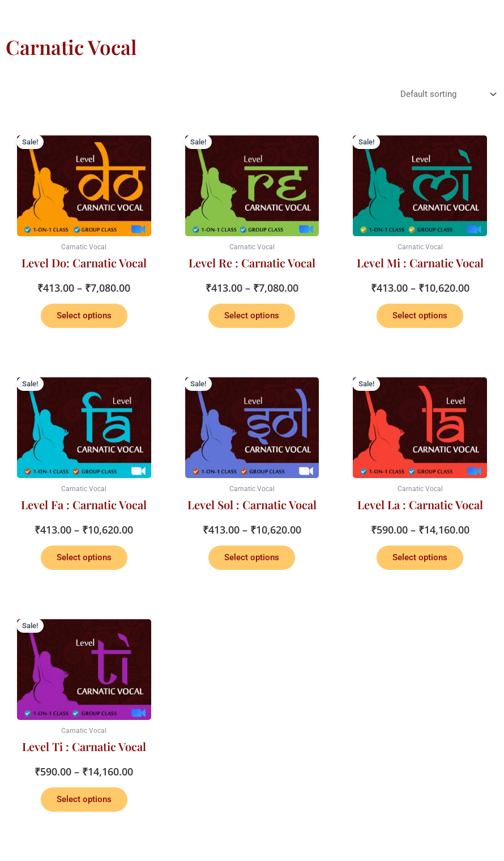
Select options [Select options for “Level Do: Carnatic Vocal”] (84, 316)
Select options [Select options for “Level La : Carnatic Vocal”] (420, 557)
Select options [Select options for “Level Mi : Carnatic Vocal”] (420, 316)
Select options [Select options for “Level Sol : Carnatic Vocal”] (252, 557)
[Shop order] (447, 94)
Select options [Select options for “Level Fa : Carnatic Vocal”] (84, 557)
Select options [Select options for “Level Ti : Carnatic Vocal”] (84, 799)
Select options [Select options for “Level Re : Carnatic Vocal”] (252, 316)
